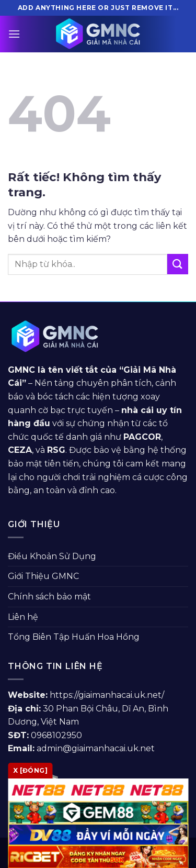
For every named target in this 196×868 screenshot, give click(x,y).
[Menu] (14, 34)
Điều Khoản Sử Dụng (52, 556)
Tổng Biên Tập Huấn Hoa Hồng (74, 637)
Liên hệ (23, 617)
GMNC (21, 370)
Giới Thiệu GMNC (43, 576)
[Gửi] (178, 264)
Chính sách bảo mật (49, 597)
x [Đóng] (30, 770)
